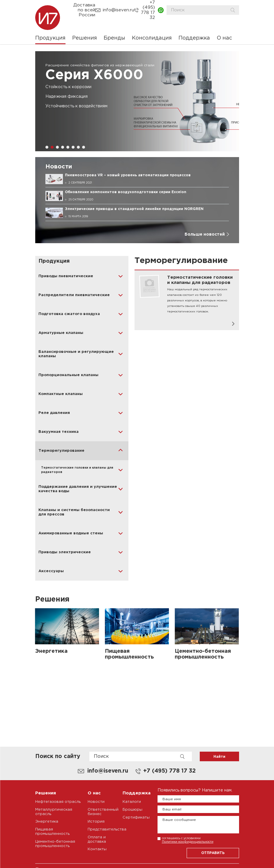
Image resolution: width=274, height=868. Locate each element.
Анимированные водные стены (71, 533)
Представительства (107, 829)
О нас (224, 38)
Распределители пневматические (74, 295)
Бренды (114, 38)
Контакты (97, 849)
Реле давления (54, 413)
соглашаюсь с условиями (188, 840)
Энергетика (47, 822)
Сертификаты (136, 818)
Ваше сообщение (179, 820)
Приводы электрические (65, 552)
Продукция (50, 38)
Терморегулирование (61, 451)
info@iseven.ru (119, 10)
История (96, 822)
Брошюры (132, 810)
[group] (137, 101)
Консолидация (152, 38)
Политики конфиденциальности (188, 842)
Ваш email (172, 809)
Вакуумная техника (59, 432)
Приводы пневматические (66, 276)
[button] (47, 147)
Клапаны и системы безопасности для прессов (74, 512)
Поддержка (194, 38)
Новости (96, 802)
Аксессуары (51, 571)
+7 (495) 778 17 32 (148, 10)
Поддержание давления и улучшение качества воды (78, 489)
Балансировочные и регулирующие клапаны (76, 354)
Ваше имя (172, 799)
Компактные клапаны (61, 394)
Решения (85, 38)
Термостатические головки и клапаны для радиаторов (77, 470)
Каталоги (132, 802)
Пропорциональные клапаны (68, 375)
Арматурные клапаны (61, 333)
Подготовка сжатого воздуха (69, 314)
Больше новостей (205, 234)
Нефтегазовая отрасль (58, 802)
